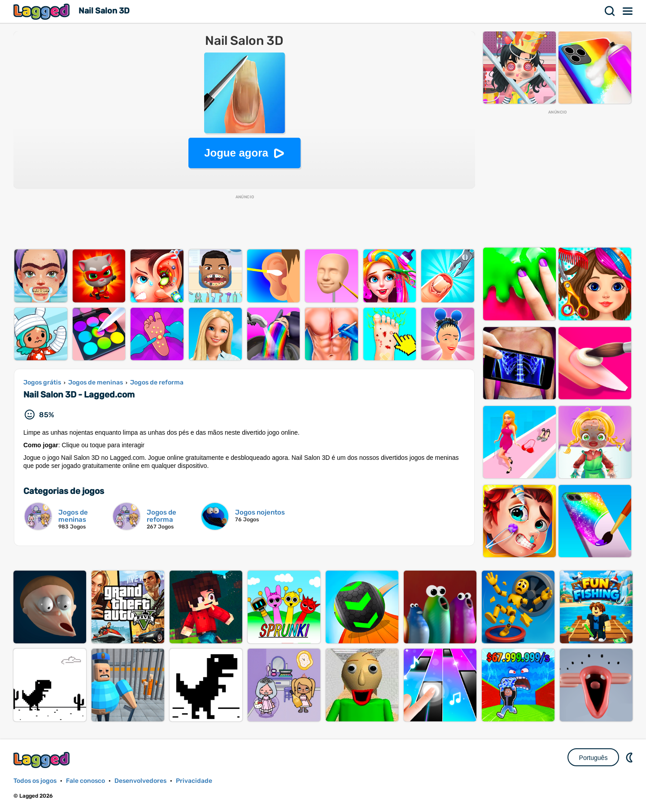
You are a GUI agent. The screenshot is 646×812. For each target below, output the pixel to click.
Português (594, 758)
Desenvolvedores (140, 781)
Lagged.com (43, 760)
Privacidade (194, 781)
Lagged (43, 11)
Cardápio (628, 11)
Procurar (610, 11)
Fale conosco (85, 781)
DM (630, 757)
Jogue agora (236, 153)
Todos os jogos (35, 781)
